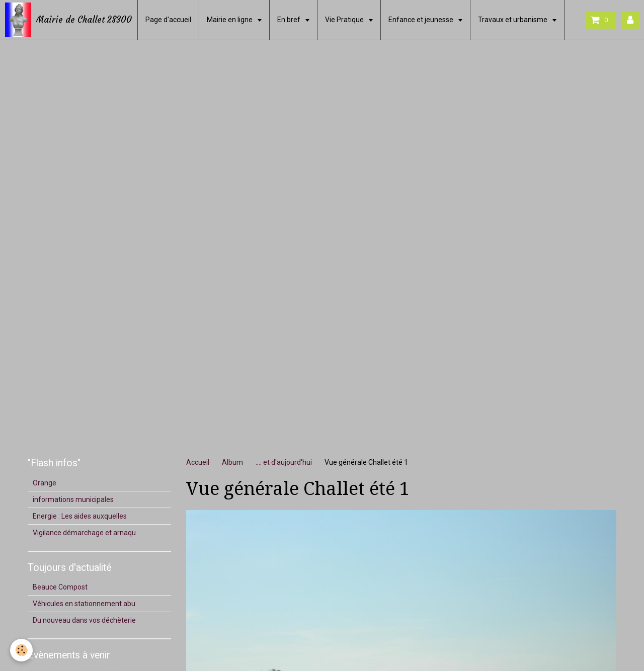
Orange (45, 483)
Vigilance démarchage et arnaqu (84, 533)
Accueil (198, 462)
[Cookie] (21, 650)
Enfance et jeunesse (422, 20)
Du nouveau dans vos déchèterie (84, 620)
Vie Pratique (345, 20)
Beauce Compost (60, 587)
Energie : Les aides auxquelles (80, 516)
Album (232, 462)
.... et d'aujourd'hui (284, 462)
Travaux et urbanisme (513, 20)
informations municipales (73, 499)
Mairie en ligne (230, 20)
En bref (290, 20)
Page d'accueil (168, 20)
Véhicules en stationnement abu (84, 604)
